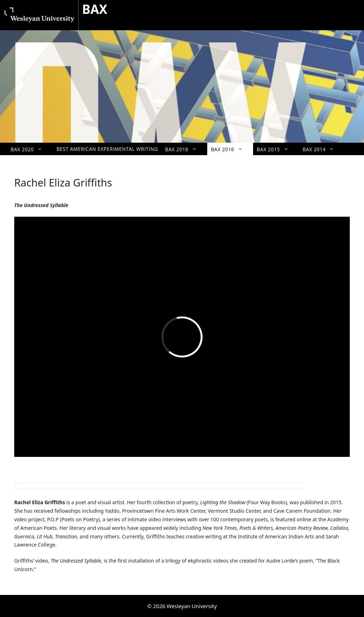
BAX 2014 (322, 149)
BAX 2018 (185, 149)
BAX (95, 9)
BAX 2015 (276, 149)
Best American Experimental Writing (107, 149)
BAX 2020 (30, 149)
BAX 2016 (230, 149)
